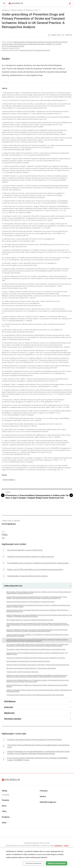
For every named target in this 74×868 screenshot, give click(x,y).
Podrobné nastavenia (34, 863)
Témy (4, 811)
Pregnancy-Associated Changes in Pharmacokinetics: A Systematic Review (31, 602)
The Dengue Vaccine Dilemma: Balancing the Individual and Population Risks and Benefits (35, 695)
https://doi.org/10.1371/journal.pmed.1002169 (35, 50)
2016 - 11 (38, 10)
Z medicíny (6, 795)
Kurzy (4, 806)
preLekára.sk (12, 4)
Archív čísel (9, 707)
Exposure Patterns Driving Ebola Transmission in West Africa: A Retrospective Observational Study (38, 665)
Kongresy (6, 817)
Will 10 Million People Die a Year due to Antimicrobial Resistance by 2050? (30, 620)
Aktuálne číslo (9, 713)
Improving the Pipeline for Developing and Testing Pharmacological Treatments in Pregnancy (36, 658)
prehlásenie (58, 846)
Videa (4, 823)
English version (54, 35)
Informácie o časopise (13, 719)
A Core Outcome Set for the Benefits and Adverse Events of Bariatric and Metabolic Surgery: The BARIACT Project (37, 654)
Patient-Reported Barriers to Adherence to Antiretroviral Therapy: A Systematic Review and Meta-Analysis (37, 686)
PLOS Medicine (29, 10)
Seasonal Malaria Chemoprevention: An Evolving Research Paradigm (28, 661)
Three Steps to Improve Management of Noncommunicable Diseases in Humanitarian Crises (36, 649)
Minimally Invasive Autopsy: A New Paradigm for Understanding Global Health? (31, 668)
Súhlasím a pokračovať (57, 863)
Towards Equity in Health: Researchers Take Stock (22, 672)
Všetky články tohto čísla (13, 586)
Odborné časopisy (17, 10)
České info (67, 35)
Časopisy (5, 800)
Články (5, 791)
